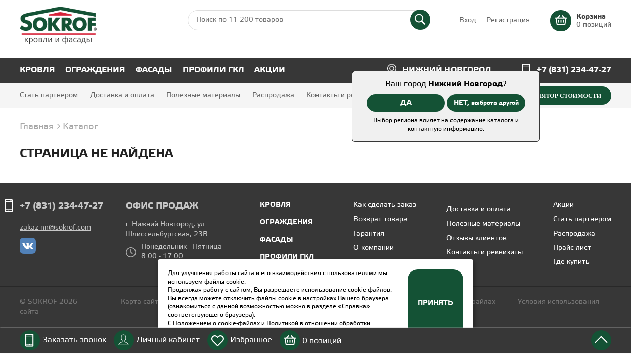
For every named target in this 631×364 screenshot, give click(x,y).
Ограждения (95, 70)
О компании (374, 248)
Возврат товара (380, 220)
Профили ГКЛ (213, 70)
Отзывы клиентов (477, 238)
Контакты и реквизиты (345, 95)
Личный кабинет (168, 340)
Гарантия (369, 234)
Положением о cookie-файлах (216, 323)
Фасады (154, 70)
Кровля (37, 70)
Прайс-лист (572, 248)
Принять (435, 303)
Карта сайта (142, 302)
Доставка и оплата (122, 95)
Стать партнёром (49, 95)
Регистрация (508, 20)
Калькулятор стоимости (556, 96)
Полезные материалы (203, 95)
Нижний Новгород (447, 70)
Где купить (571, 262)
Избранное (251, 340)
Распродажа (273, 95)
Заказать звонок (74, 340)
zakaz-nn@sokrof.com (55, 228)
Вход (468, 20)
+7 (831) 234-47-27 (574, 70)
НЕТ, (486, 103)
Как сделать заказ (385, 205)
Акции (270, 70)
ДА (406, 103)
